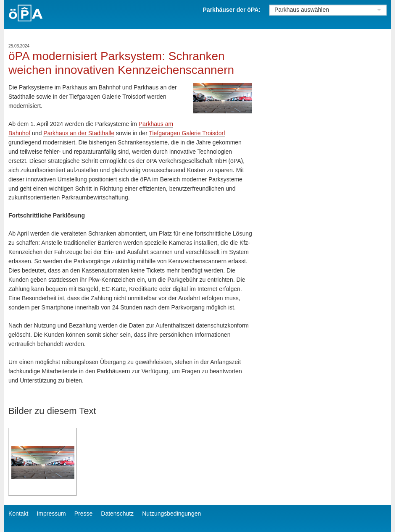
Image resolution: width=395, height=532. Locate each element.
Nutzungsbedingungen (171, 514)
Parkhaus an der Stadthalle (79, 133)
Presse (84, 514)
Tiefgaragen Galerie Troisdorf (187, 133)
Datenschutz (117, 514)
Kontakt (18, 514)
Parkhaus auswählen (302, 10)
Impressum (51, 514)
